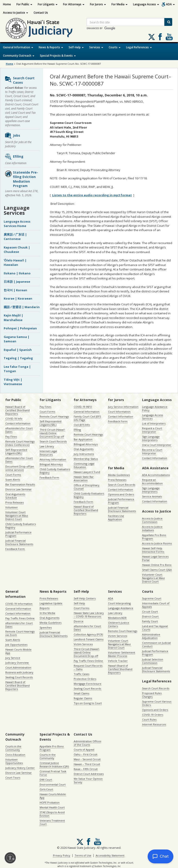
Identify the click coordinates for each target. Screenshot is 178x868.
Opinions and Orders (121, 494)
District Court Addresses (89, 774)
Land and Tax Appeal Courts (155, 628)
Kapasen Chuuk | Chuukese (17, 250)
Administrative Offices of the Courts (87, 743)
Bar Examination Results (20, 484)
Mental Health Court (52, 807)
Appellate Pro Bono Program (154, 537)
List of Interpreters (154, 423)
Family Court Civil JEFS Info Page (87, 418)
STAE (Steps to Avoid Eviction (52, 814)
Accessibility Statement (110, 855)
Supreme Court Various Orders (157, 703)
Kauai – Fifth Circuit (86, 769)
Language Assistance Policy (155, 408)
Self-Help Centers (85, 598)
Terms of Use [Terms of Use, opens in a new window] (83, 855)
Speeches (46, 627)
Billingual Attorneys (86, 444)
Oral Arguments (84, 449)
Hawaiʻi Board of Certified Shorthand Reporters (17, 410)
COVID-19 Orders (153, 715)
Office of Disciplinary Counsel (87, 487)
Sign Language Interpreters (151, 438)
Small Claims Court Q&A (157, 570)
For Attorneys (74, 4)
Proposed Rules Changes (152, 695)
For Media (119, 4)
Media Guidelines (119, 475)
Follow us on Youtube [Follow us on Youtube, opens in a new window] (169, 37)
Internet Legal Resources (48, 453)
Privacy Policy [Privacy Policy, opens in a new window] (62, 855)
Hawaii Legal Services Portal (155, 558)
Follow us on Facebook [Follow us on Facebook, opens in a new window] (160, 37)
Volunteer (12, 507)
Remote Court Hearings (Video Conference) (20, 443)
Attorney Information (53, 459)
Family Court (150, 621)
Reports (44, 608)
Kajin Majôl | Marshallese (13, 318)
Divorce (79, 621)
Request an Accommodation (152, 482)
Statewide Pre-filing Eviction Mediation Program (21, 179)
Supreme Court (152, 598)
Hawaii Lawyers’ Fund (87, 472)
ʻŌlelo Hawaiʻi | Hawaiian (15, 263)
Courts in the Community (13, 748)
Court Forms (13, 475)
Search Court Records (53, 441)
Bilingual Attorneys (51, 464)
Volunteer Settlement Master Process (122, 654)
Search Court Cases (20, 80)
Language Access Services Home (17, 224)
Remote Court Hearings (54, 416)
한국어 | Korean (15, 290)
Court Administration (18, 667)
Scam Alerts (13, 480)
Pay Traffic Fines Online (20, 618)
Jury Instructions (84, 454)
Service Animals (152, 496)
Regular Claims (83, 698)
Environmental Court (53, 784)
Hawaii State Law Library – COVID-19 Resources (89, 615)
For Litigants (48, 4)
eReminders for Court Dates (19, 430)
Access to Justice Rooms (157, 543)
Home (7, 4)
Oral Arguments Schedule (15, 496)
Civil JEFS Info (82, 425)
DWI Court (46, 780)
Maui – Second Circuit (87, 759)
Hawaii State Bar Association (84, 478)
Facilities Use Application (116, 518)
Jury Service (13, 658)
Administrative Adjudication (151, 636)
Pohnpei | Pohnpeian (20, 328)
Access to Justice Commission (152, 520)
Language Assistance (121, 608)
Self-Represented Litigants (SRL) (16, 451)
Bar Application (83, 439)
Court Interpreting (119, 603)
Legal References (139, 47)
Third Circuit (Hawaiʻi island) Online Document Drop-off (52, 433)
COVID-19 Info (14, 419)
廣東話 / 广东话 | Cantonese (15, 237)
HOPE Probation (50, 802)
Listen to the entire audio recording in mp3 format (92, 195)
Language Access (146, 4)
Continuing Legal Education (84, 465)
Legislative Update (51, 603)
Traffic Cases (81, 674)
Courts (115, 47)
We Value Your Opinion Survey (88, 780)
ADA (170, 4)
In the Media (47, 613)
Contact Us (41, 13)
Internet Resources (154, 724)
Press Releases (14, 502)
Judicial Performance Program (18, 534)
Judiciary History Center (20, 768)
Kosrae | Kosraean (18, 298)
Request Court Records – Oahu (88, 667)
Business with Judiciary (19, 672)
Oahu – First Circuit (86, 754)
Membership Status (86, 459)
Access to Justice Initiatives (152, 528)
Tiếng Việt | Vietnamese (13, 382)
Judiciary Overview (17, 663)
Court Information (119, 412)
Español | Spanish (18, 350)
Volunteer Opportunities (14, 761)
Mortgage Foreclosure (87, 684)
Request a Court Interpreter (152, 430)
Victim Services (83, 644)
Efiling (14, 157)
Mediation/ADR (117, 618)
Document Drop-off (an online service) (20, 468)
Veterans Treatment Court (52, 822)
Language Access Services (153, 417)
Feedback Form (15, 549)
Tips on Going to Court (88, 703)
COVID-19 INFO (83, 407)
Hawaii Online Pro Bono (157, 565)
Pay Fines (11, 437)
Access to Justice (16, 13)
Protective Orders (85, 679)
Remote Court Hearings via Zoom (20, 633)
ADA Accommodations (156, 475)
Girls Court (46, 789)
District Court (150, 616)
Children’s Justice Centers (119, 624)
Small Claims (81, 693)
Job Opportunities (16, 645)
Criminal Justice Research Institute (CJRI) (54, 765)
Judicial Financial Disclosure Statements (19, 542)
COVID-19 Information (19, 604)
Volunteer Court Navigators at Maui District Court (17, 516)
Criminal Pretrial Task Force (53, 773)
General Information (18, 47)
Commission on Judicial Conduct (156, 644)
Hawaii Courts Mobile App (18, 651)
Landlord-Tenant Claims (89, 639)
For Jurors (98, 4)
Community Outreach (19, 56)
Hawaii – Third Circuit (87, 764)
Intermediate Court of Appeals (156, 605)
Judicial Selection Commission (153, 661)
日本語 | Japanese (17, 282)
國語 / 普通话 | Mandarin (22, 307)
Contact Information (18, 423)
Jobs (12, 136)
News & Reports (51, 47)
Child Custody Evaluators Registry (21, 526)
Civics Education (15, 755)
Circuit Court (150, 612)
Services (96, 47)
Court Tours (13, 778)
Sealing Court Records (19, 677)
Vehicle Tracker (118, 661)
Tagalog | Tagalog (18, 358)
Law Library (47, 446)
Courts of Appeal (84, 750)
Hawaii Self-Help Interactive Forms (153, 550)
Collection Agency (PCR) (88, 634)
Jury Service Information (123, 407)
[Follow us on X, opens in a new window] (152, 37)
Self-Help (76, 47)
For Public (24, 4)
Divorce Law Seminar (19, 489)
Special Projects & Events (58, 56)
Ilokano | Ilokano (17, 273)
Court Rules (149, 719)
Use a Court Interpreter (157, 445)
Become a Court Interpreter (152, 451)
